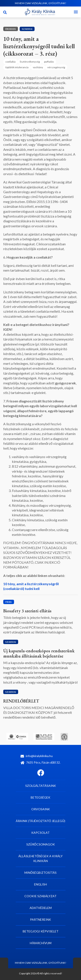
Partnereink (40, 919)
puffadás (49, 62)
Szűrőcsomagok (41, 844)
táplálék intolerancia (17, 67)
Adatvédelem (41, 908)
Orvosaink (41, 809)
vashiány (38, 67)
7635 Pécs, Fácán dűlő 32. (41, 762)
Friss (9, 602)
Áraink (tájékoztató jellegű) (40, 821)
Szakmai (27, 29)
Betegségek (40, 797)
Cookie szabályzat (40, 896)
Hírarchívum (41, 943)
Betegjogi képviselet (41, 931)
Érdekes (11, 29)
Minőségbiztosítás (40, 873)
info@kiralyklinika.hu (37, 756)
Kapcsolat (40, 833)
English (40, 884)
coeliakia (10, 62)
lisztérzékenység (30, 62)
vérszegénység (56, 67)
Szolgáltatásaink (41, 786)
